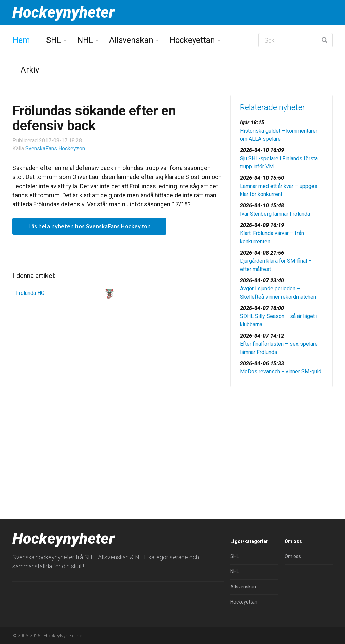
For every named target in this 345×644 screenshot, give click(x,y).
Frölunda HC (30, 293)
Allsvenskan (131, 40)
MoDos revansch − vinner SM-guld (281, 372)
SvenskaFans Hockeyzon (55, 149)
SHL (54, 40)
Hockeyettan (192, 40)
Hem (21, 40)
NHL (85, 40)
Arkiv (30, 70)
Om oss (293, 556)
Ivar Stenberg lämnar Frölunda (275, 214)
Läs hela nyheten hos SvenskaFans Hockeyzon (89, 226)
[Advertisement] (281, 439)
